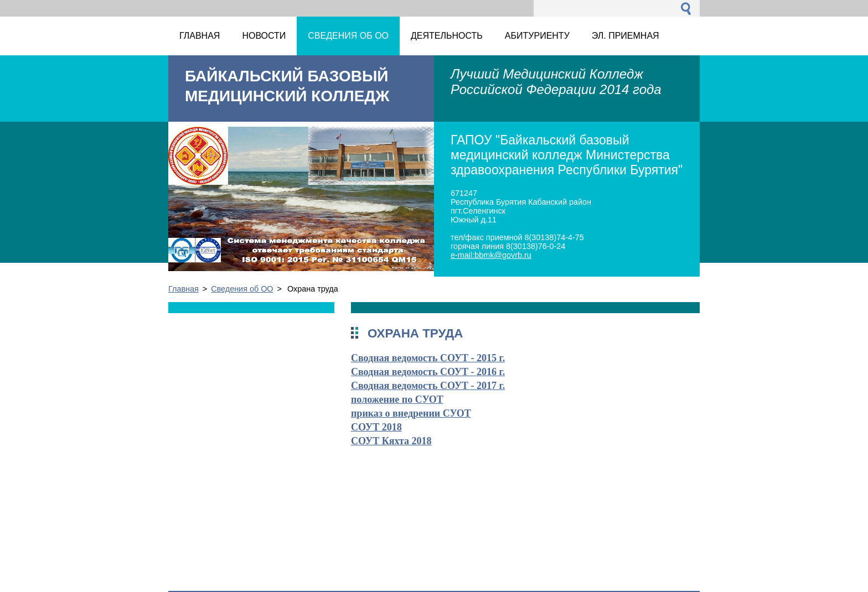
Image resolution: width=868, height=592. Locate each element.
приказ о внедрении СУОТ (411, 413)
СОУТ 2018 (376, 427)
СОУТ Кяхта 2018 (391, 441)
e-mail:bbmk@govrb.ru (491, 255)
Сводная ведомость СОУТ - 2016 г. (428, 372)
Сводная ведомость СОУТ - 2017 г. (428, 386)
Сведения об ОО (242, 289)
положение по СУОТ (397, 399)
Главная (184, 289)
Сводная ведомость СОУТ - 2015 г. (428, 358)
